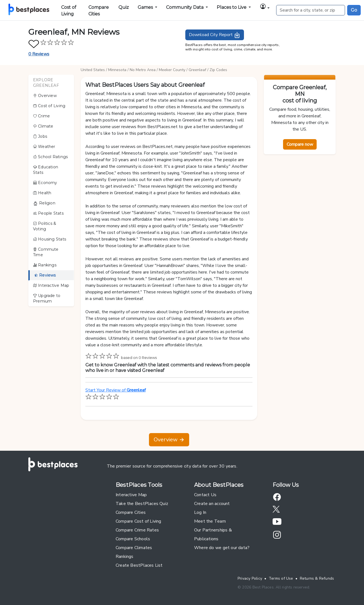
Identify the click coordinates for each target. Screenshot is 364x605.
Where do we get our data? (222, 548)
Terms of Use (281, 578)
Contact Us (205, 495)
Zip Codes (218, 70)
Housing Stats (50, 239)
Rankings (45, 265)
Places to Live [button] (232, 7)
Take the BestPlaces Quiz (142, 504)
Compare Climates (134, 548)
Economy (45, 183)
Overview (45, 96)
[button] (265, 7)
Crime (41, 116)
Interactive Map (51, 285)
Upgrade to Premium (47, 298)
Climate (43, 126)
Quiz (124, 7)
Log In (200, 512)
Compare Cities (99, 11)
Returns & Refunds (317, 578)
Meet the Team (210, 521)
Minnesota (117, 70)
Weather (44, 147)
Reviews (45, 275)
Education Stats (46, 170)
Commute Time (46, 252)
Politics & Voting (45, 226)
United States (93, 70)
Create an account (212, 504)
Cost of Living (69, 11)
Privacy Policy (250, 578)
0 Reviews (39, 54)
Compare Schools (133, 539)
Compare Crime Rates (137, 530)
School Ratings (50, 157)
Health (42, 193)
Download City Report (215, 35)
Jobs (40, 136)
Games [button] (146, 7)
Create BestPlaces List (139, 565)
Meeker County (172, 70)
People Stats (48, 213)
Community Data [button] (185, 7)
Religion (44, 203)
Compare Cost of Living (138, 521)
